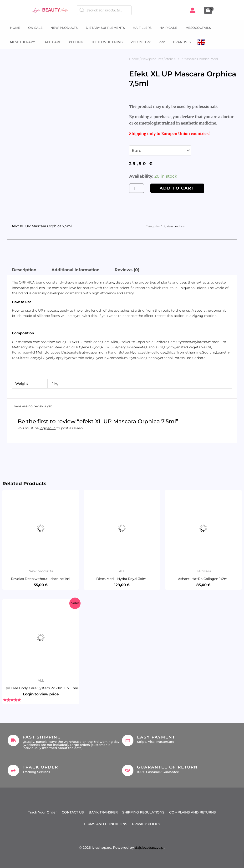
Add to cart (177, 188)
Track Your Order (43, 812)
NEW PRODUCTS (61, 28)
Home (13, 28)
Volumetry (136, 42)
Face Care (49, 42)
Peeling (73, 42)
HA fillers (137, 28)
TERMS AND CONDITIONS (105, 824)
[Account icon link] (193, 10)
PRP (156, 42)
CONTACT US (73, 812)
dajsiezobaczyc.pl (150, 848)
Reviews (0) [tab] (127, 270)
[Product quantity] (137, 188)
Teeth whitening (103, 42)
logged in (48, 428)
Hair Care (163, 28)
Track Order (40, 767)
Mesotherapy (21, 42)
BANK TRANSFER (103, 812)
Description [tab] (24, 270)
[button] (183, 42)
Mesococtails (192, 28)
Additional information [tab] (76, 270)
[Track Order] (13, 770)
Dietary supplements (101, 28)
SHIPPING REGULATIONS (144, 812)
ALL (163, 227)
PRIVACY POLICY (146, 824)
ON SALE (33, 28)
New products (152, 59)
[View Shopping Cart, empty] (208, 10)
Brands (176, 42)
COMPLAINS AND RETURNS (193, 812)
